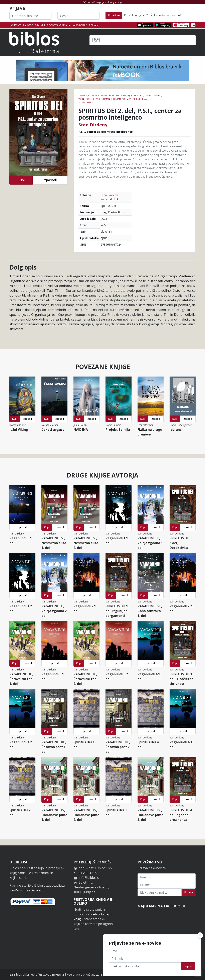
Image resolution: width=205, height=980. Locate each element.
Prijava (189, 892)
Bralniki (40, 25)
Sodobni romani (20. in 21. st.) (126, 95)
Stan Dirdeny (93, 125)
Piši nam (94, 25)
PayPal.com (18, 890)
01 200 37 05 (88, 873)
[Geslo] (78, 16)
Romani (117, 99)
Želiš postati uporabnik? (166, 15)
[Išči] (143, 40)
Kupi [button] (21, 180)
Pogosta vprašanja (59, 25)
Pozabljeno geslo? (136, 15)
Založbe (28, 25)
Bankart (37, 890)
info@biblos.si (89, 878)
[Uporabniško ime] (30, 16)
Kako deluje (80, 25)
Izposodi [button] (50, 180)
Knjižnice (16, 25)
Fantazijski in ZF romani (93, 95)
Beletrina (58, 975)
